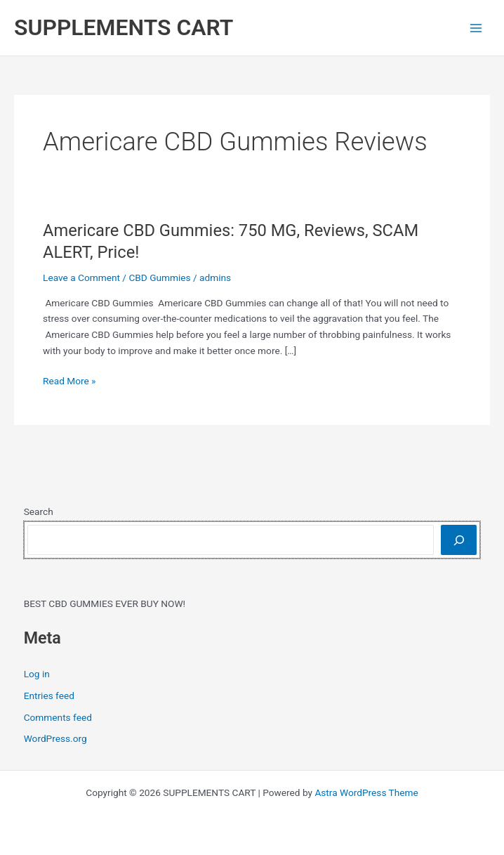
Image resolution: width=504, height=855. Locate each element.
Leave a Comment (81, 278)
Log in (37, 674)
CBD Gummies (159, 278)
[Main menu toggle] (476, 28)
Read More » (69, 381)
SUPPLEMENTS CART (124, 27)
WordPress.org (55, 738)
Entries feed (49, 696)
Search (39, 511)
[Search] (459, 540)
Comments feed (58, 717)
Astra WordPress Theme (366, 792)
